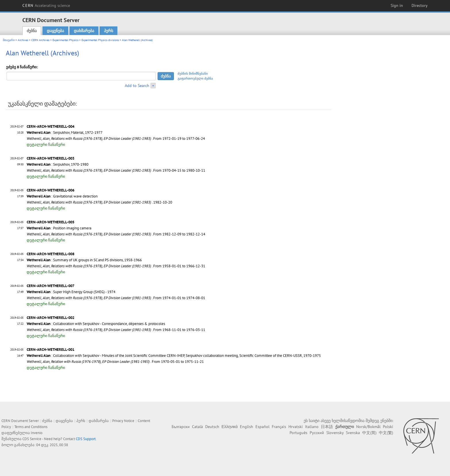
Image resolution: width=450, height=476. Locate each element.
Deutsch (212, 427)
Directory (420, 5)
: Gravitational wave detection (62, 196)
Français (279, 427)
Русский (317, 433)
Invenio (37, 433)
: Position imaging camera (59, 228)
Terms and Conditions (31, 427)
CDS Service (32, 439)
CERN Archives (40, 40)
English (247, 427)
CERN (46, 5)
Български (181, 427)
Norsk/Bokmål (368, 427)
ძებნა (32, 31)
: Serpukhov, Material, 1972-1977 (65, 132)
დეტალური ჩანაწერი (46, 145)
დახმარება (84, 31)
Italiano (312, 427)
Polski (388, 427)
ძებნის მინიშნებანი (193, 73)
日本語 (327, 427)
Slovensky (335, 433)
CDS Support (86, 439)
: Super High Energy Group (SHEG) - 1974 (71, 292)
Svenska (353, 433)
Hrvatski (296, 427)
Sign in (397, 5)
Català (197, 427)
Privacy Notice (123, 421)
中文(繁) (386, 433)
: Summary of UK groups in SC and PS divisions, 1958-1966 (84, 260)
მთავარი (9, 40)
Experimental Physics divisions (100, 40)
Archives (23, 40)
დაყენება (55, 31)
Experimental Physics (65, 40)
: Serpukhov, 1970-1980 (58, 164)
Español (262, 427)
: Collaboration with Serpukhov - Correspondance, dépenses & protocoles (96, 324)
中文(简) (369, 433)
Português (298, 433)
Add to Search (137, 86)
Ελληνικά (230, 427)
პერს (108, 31)
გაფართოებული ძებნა (195, 78)
